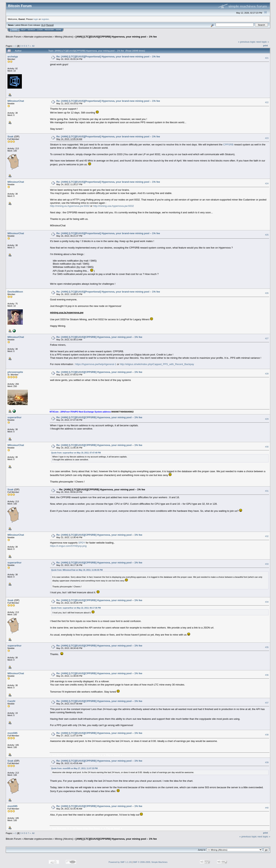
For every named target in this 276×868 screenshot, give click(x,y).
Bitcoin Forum (13, 37)
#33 (267, 564)
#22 (267, 102)
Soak (10, 137)
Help (23, 30)
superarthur (14, 417)
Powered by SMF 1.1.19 (120, 862)
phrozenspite (15, 372)
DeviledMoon (15, 292)
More (59, 30)
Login (40, 30)
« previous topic (247, 42)
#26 (267, 293)
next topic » (263, 42)
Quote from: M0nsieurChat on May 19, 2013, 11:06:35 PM (77, 570)
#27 (267, 338)
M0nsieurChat (16, 101)
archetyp (13, 57)
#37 (267, 703)
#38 (267, 735)
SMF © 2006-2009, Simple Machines (150, 862)
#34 (267, 602)
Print (265, 46)
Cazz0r (11, 701)
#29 (267, 419)
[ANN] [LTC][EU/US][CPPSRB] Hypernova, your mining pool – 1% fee (116, 37)
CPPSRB (228, 145)
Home (14, 30)
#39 (267, 762)
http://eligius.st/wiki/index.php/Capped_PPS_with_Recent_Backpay (157, 364)
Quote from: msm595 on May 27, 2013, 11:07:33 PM (74, 768)
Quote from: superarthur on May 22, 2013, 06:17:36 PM (76, 608)
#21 (267, 58)
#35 (267, 647)
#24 (267, 183)
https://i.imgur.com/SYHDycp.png (68, 546)
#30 (267, 447)
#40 (267, 808)
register (45, 19)
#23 (267, 138)
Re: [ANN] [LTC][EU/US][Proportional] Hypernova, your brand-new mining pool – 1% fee (108, 57)
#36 (267, 675)
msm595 (12, 733)
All (33, 46)
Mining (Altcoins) (64, 37)
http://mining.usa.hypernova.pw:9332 (113, 206)
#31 (267, 491)
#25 (267, 235)
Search (31, 30)
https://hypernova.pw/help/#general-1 (96, 364)
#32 (267, 536)
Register (49, 30)
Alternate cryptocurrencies (38, 37)
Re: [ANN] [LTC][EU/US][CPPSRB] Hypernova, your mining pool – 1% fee (99, 337)
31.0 (43, 25)
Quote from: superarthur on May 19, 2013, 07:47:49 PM (76, 453)
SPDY (82, 543)
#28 (267, 374)
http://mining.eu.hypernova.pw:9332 (70, 206)
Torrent (50, 25)
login (36, 19)
